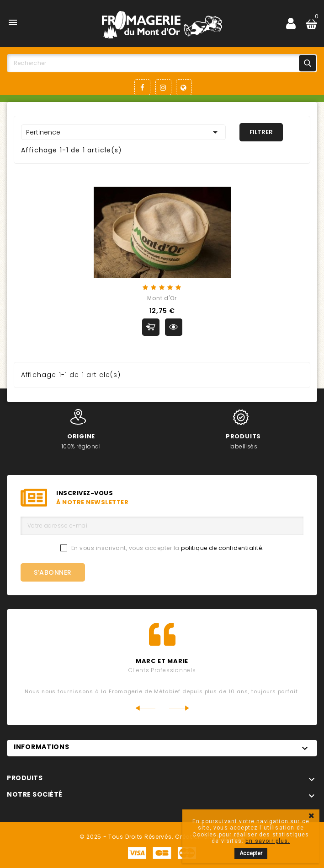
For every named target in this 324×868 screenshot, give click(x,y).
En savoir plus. (268, 841)
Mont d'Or (162, 298)
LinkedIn (184, 87)
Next (179, 708)
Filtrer (261, 132)
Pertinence (123, 132)
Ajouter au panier (151, 327)
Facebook (142, 87)
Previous (145, 708)
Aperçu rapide (174, 327)
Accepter (251, 853)
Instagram (163, 87)
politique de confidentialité (221, 548)
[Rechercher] (162, 63)
